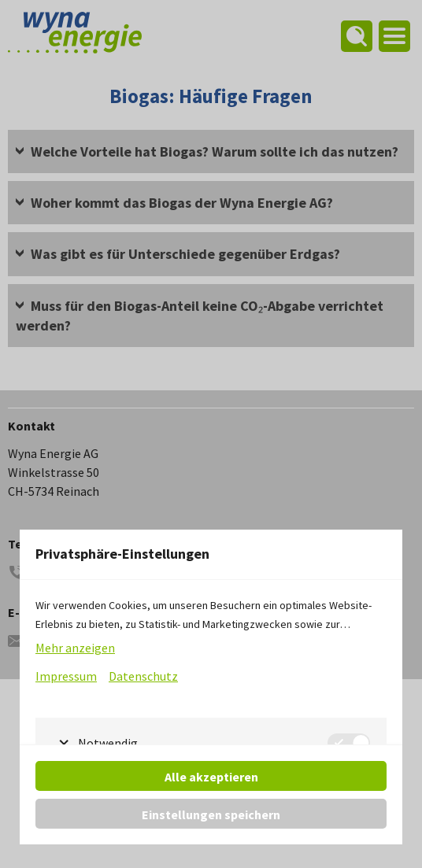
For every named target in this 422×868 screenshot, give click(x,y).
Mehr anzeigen (75, 648)
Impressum (66, 676)
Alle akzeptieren (211, 777)
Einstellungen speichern (211, 814)
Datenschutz (143, 676)
